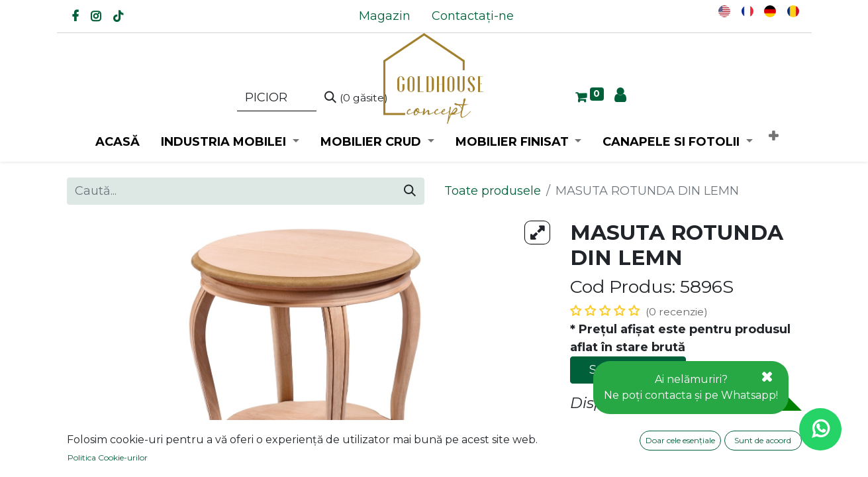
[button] (773, 137)
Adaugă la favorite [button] (634, 431)
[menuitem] (385, 16)
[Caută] (356, 98)
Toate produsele (493, 191)
